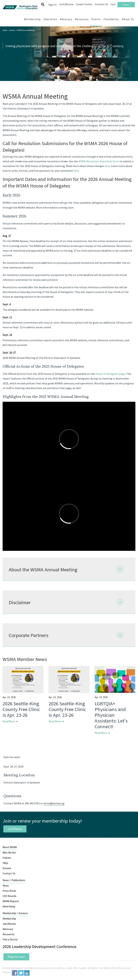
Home (5, 30)
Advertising (9, 906)
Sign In (53, 5)
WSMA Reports (11, 901)
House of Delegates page (110, 374)
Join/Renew (15, 829)
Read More (10, 721)
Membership (9, 919)
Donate (7, 868)
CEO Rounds (9, 896)
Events (12, 30)
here (107, 166)
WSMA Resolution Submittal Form (99, 161)
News (6, 886)
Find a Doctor (10, 939)
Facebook (15, 973)
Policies (7, 858)
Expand (120, 569)
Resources (9, 934)
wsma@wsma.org (54, 803)
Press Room (9, 891)
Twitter (21, 973)
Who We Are (9, 853)
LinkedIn (27, 973)
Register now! (16, 957)
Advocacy (8, 929)
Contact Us (9, 873)
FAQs (5, 863)
